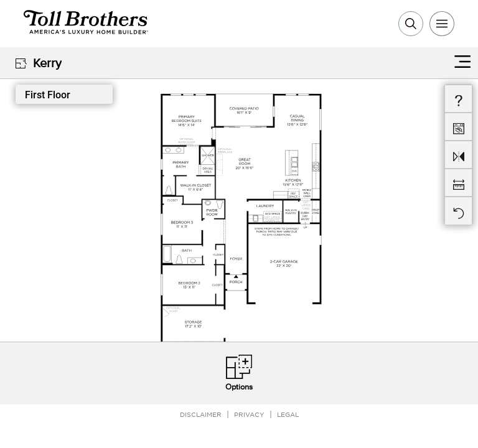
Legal (288, 414)
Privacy (249, 414)
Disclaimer (201, 414)
